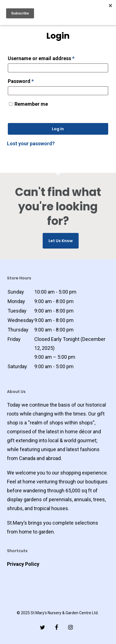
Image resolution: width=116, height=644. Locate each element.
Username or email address (51, 57)
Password (31, 80)
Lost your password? (31, 143)
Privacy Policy (23, 564)
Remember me (31, 104)
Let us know (61, 241)
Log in (58, 129)
